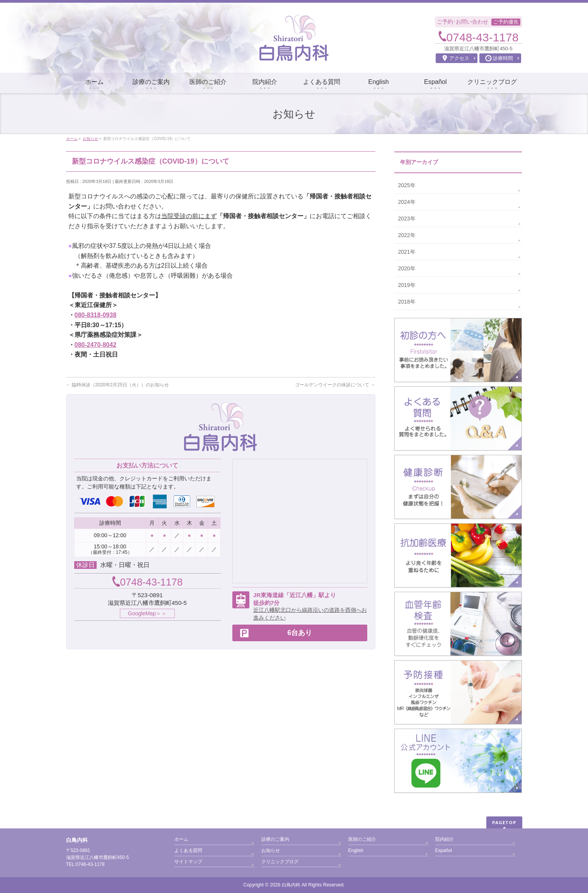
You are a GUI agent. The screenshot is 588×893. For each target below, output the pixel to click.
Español (444, 850)
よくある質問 (188, 850)
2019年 (407, 285)
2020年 (407, 268)
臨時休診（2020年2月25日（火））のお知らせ (118, 385)
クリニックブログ (280, 862)
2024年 (407, 202)
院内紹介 (445, 839)
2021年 (407, 252)
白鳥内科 (291, 885)
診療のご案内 (275, 839)
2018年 (407, 302)
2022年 (407, 235)
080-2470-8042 (96, 345)
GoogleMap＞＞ (147, 613)
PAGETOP (504, 822)
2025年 (407, 185)
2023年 (407, 219)
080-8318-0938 (96, 315)
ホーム (181, 839)
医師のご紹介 (362, 839)
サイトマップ (188, 862)
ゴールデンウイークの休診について (335, 385)
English (356, 850)
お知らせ (271, 850)
